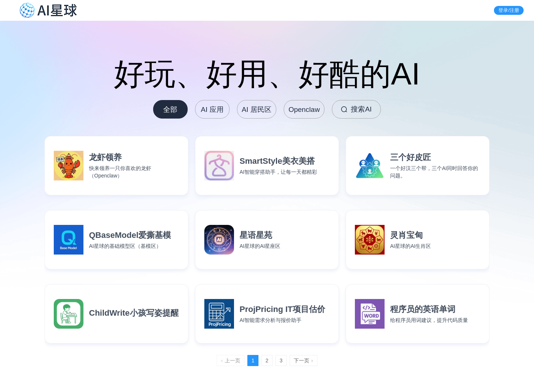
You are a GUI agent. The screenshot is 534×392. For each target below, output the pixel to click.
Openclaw (304, 109)
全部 (170, 109)
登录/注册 (509, 10)
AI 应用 (212, 109)
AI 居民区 (257, 109)
